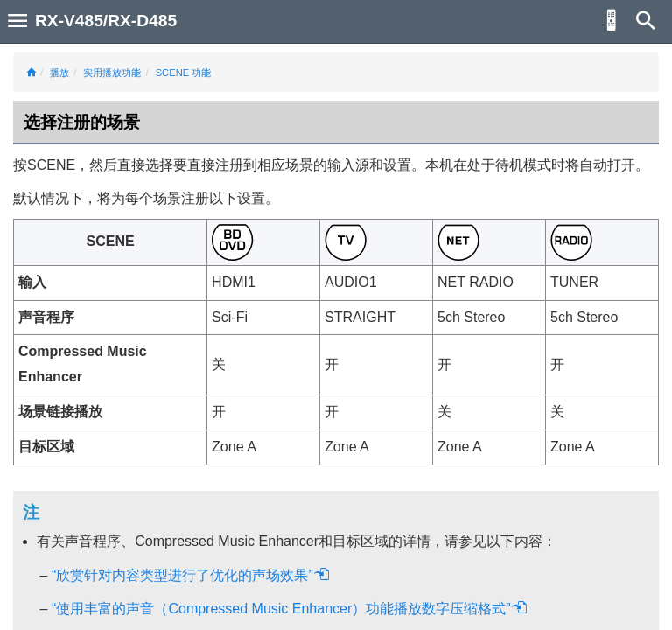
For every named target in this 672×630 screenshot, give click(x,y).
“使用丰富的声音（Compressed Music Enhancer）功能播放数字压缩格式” (290, 609)
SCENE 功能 (184, 73)
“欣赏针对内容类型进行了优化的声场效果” (191, 575)
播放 (59, 73)
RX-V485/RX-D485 (106, 21)
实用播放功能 (112, 73)
